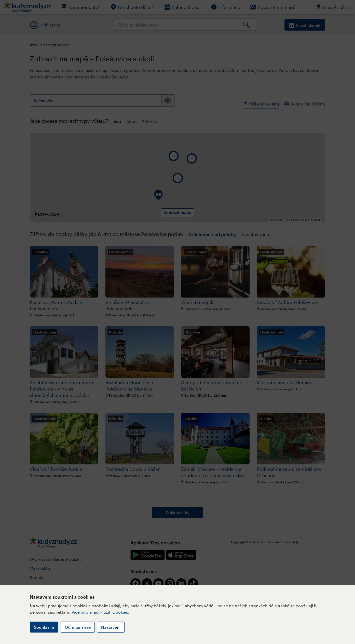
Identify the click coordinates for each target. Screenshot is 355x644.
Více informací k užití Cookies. (100, 612)
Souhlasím (44, 627)
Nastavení (111, 627)
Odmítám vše (78, 627)
